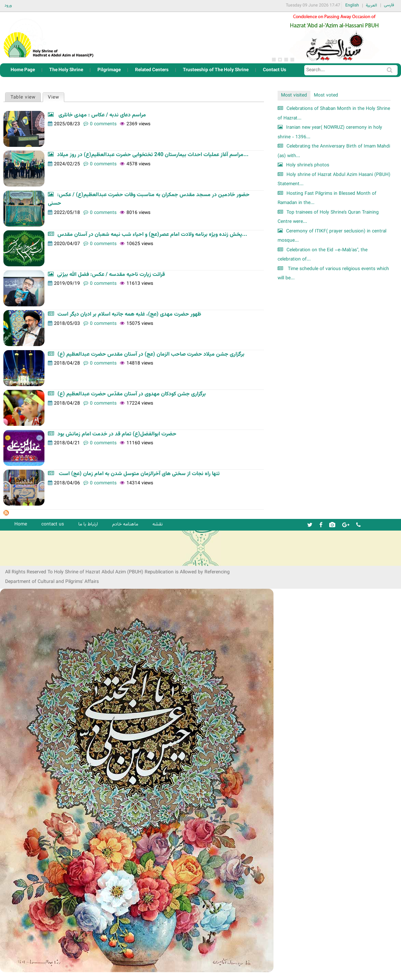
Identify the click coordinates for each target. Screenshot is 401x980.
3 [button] (286, 60)
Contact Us (275, 70)
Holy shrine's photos (308, 165)
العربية (371, 5)
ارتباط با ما (88, 524)
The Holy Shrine (66, 70)
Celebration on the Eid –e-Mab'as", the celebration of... (323, 255)
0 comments (103, 124)
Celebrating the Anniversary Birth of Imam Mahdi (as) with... (334, 151)
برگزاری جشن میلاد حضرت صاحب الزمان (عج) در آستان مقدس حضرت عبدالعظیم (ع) (151, 354)
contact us (53, 524)
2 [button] (280, 60)
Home (21, 524)
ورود (8, 5)
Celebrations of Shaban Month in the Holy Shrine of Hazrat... (334, 113)
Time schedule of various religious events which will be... (333, 274)
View (56, 97)
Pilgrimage (109, 70)
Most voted (326, 95)
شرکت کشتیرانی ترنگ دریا (24, 560)
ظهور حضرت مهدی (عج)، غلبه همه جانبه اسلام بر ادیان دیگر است (129, 314)
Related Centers (152, 70)
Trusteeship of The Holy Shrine (216, 70)
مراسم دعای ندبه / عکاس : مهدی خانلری (102, 115)
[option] (334, 38)
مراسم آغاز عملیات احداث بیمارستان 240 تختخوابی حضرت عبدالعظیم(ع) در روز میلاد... (153, 155)
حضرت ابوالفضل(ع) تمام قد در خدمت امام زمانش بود (117, 434)
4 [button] (292, 60)
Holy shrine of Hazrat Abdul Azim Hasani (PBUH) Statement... (334, 180)
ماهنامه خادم (125, 524)
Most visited (294, 95)
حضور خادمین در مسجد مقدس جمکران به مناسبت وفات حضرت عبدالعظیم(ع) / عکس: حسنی (149, 199)
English (352, 5)
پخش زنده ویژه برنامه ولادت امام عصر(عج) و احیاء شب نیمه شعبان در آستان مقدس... (152, 235)
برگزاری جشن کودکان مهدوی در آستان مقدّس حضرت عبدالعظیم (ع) (132, 394)
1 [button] (274, 60)
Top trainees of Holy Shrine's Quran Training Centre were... (328, 217)
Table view (23, 97)
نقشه (158, 524)
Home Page (23, 70)
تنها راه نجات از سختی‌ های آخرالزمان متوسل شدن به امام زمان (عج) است (138, 474)
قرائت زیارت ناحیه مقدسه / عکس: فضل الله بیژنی (111, 275)
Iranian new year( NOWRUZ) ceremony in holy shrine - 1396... (330, 132)
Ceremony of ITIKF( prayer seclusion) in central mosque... (332, 236)
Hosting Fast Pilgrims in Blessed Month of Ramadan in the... (327, 198)
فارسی (389, 5)
